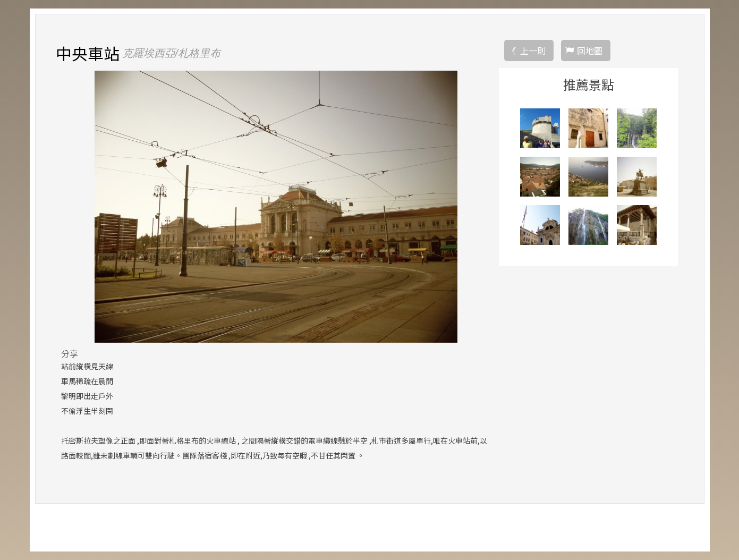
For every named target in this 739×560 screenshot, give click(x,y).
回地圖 (590, 50)
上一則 (533, 50)
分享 (70, 353)
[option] (276, 207)
